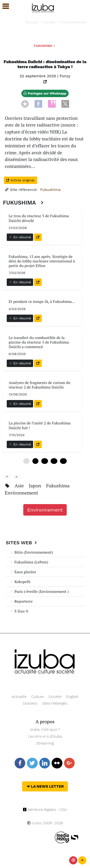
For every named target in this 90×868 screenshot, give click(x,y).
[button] (4, 6)
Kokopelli (20, 582)
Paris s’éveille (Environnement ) (39, 591)
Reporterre (21, 601)
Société (49, 22)
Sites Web (22, 543)
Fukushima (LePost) (29, 562)
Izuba (34, 823)
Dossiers (30, 703)
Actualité (19, 697)
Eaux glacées (23, 572)
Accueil (31, 22)
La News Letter (45, 786)
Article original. (21, 180)
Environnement (73, 22)
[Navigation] (43, 7)
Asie (20, 486)
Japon (36, 486)
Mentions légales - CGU (45, 810)
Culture (38, 697)
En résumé (20, 237)
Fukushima (45, 46)
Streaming (45, 743)
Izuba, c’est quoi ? (45, 729)
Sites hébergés (55, 703)
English (72, 697)
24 (63, 461)
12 (45, 461)
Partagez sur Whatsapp (45, 93)
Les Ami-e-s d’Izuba (45, 736)
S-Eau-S (19, 611)
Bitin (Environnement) (31, 552)
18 (54, 461)
